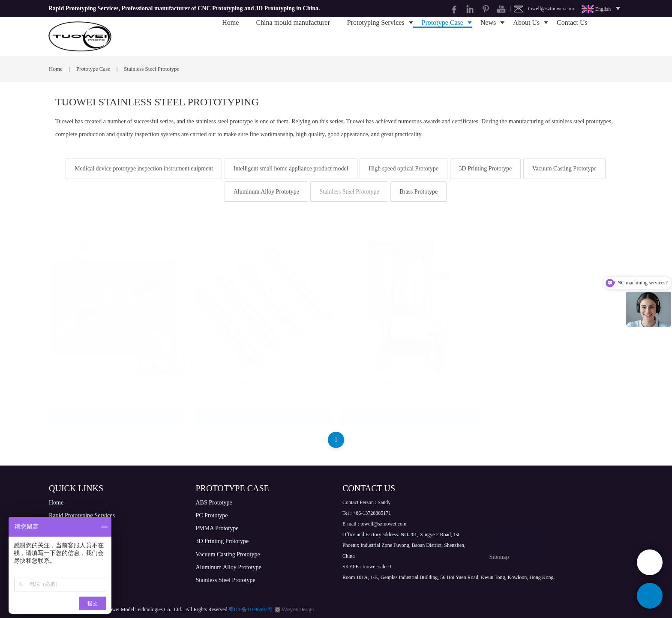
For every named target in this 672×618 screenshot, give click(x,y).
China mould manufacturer (293, 36)
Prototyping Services (376, 36)
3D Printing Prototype (486, 169)
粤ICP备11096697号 (250, 609)
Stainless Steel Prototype (349, 192)
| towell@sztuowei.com (542, 9)
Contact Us (572, 36)
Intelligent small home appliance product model (291, 169)
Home (230, 36)
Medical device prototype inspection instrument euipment (144, 169)
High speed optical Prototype (403, 169)
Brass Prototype (418, 192)
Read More (116, 408)
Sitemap (499, 557)
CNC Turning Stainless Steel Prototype (262, 372)
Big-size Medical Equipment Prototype (409, 375)
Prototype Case (442, 36)
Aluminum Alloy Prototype (266, 192)
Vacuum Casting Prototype (564, 169)
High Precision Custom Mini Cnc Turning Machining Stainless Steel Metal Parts (148, 378)
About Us (526, 36)
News (488, 36)
